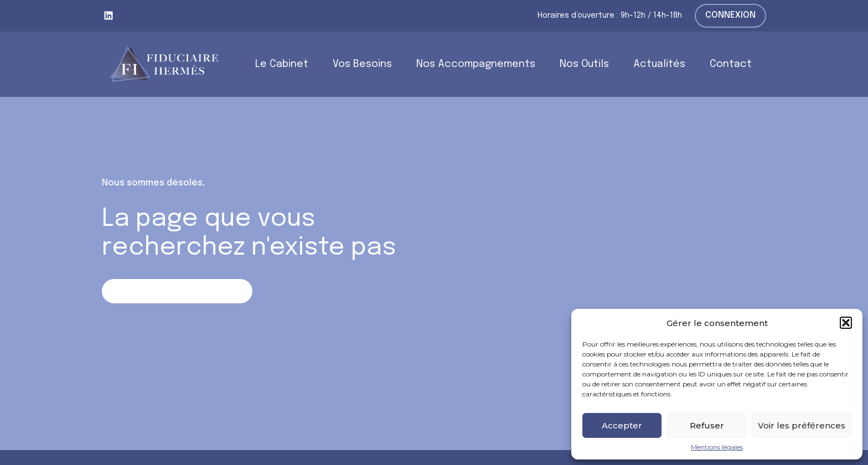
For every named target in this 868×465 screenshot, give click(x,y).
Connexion (730, 15)
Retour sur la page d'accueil (177, 291)
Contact (731, 64)
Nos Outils (584, 64)
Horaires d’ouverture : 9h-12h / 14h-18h (610, 15)
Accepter (622, 425)
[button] (846, 323)
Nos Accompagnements (476, 64)
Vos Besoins (362, 64)
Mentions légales (717, 447)
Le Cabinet (282, 64)
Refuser (707, 425)
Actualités (659, 64)
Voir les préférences (802, 425)
